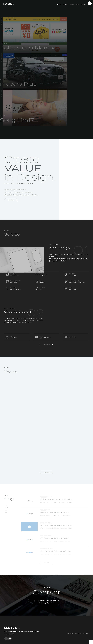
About (59, 10)
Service (65, 10)
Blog (77, 10)
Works (72, 10)
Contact (83, 10)
